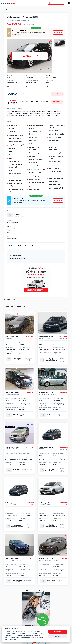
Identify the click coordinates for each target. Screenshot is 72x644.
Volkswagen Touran (12, 337)
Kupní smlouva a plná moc (17, 259)
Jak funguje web (42, 591)
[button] (26, 246)
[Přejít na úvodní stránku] (9, 3)
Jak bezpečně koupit (16, 256)
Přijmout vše (58, 632)
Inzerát (56, 3)
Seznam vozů (9, 10)
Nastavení (58, 636)
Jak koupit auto (30, 591)
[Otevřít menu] (69, 3)
